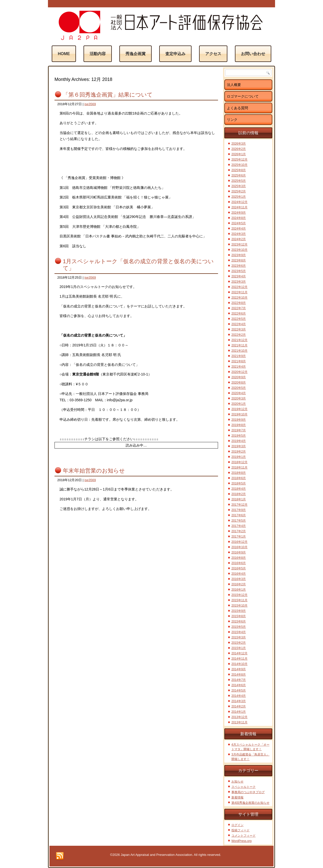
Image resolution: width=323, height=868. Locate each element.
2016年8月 (239, 558)
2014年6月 (239, 685)
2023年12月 (239, 244)
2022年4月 (239, 324)
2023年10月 (239, 250)
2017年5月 (239, 521)
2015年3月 (239, 637)
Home (64, 54)
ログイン (237, 825)
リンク (232, 120)
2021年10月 (239, 351)
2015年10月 (239, 606)
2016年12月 (239, 542)
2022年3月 (239, 329)
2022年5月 (239, 319)
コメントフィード (244, 836)
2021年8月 (239, 361)
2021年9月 (239, 356)
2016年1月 (239, 590)
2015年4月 (239, 632)
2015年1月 (239, 648)
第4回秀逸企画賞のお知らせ (250, 803)
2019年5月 (239, 436)
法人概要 (234, 85)
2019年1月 (239, 457)
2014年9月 (239, 669)
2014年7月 (239, 680)
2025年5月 (239, 181)
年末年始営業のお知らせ (94, 471)
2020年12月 (239, 372)
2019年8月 (239, 425)
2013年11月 (239, 722)
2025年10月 (239, 165)
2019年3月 (239, 446)
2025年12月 (239, 160)
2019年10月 (239, 414)
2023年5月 (239, 271)
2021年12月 (239, 340)
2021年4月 (239, 367)
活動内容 (98, 54)
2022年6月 (239, 314)
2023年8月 (239, 260)
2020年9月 (239, 377)
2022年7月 (239, 308)
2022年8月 (239, 303)
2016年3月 (239, 579)
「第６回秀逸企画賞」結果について (108, 95)
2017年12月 (239, 505)
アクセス (213, 54)
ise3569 (90, 104)
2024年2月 (239, 239)
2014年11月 (239, 659)
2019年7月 (239, 430)
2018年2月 (239, 494)
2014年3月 (239, 701)
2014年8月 (239, 675)
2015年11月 (239, 600)
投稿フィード (240, 830)
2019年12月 (239, 409)
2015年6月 (239, 621)
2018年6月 (239, 478)
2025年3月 (239, 186)
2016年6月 (239, 563)
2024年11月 (239, 207)
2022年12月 (239, 287)
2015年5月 (239, 627)
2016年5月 (239, 568)
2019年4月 (239, 441)
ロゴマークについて (243, 96)
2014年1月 (239, 712)
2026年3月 (239, 144)
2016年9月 (239, 552)
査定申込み (175, 54)
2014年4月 (239, 696)
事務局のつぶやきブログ (248, 792)
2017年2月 (239, 531)
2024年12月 (239, 202)
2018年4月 (239, 489)
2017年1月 (239, 537)
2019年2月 (239, 452)
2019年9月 (239, 420)
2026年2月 (239, 149)
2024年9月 (239, 213)
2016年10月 (239, 547)
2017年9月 (239, 510)
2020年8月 (239, 383)
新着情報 (237, 797)
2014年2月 (239, 706)
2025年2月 (239, 191)
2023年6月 (239, 266)
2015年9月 (239, 611)
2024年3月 (239, 234)
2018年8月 (239, 473)
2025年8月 (239, 170)
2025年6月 (239, 175)
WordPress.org (241, 841)
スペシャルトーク (244, 787)
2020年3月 (239, 398)
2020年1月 (239, 404)
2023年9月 (239, 255)
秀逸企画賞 (136, 54)
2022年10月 (239, 298)
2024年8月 (239, 218)
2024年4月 (239, 229)
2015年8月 (239, 616)
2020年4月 (239, 393)
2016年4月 (239, 574)
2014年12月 (239, 653)
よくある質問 (237, 108)
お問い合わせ (253, 54)
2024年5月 (239, 223)
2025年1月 (239, 197)
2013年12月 (239, 717)
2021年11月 (239, 345)
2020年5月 (239, 388)
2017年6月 (239, 515)
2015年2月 (239, 643)
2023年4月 (239, 276)
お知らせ (237, 782)
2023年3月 (239, 282)
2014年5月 (239, 691)
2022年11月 (239, 292)
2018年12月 (239, 462)
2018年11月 (239, 468)
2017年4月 (239, 526)
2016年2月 (239, 584)
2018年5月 (239, 483)
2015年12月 (239, 595)
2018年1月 (239, 499)
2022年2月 (239, 335)
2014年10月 (239, 664)
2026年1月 (239, 154)
